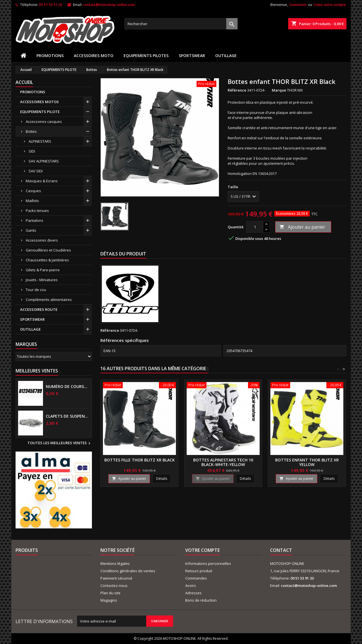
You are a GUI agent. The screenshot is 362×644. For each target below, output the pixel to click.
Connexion (298, 5)
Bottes (31, 131)
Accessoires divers (42, 240)
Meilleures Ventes (37, 371)
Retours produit (199, 571)
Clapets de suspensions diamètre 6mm (68, 416)
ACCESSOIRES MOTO (94, 56)
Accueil (24, 82)
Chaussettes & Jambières (47, 260)
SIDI (32, 151)
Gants (31, 230)
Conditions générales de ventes (128, 571)
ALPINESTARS (40, 141)
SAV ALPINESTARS (44, 161)
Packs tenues (37, 211)
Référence (237, 90)
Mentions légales (115, 563)
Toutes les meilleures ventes (60, 443)
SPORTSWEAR (192, 56)
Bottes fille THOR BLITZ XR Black (140, 460)
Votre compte (202, 550)
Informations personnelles (208, 563)
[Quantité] (255, 227)
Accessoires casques (44, 122)
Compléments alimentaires (49, 300)
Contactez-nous (114, 586)
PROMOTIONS (50, 56)
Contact (281, 550)
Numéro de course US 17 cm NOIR (68, 387)
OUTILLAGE (226, 56)
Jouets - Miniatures (42, 280)
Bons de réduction (201, 600)
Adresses (193, 593)
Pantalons (35, 220)
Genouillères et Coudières (48, 250)
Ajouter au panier (302, 227)
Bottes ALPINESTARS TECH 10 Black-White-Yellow (223, 462)
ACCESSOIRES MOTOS (39, 102)
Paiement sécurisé (116, 578)
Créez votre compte (330, 5)
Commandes (196, 578)
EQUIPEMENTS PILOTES (146, 56)
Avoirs (191, 586)
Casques (33, 191)
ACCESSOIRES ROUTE (39, 309)
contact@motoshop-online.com (109, 5)
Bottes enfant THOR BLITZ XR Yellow (307, 462)
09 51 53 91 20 (51, 5)
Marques (26, 344)
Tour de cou (36, 290)
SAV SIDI (36, 171)
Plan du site (110, 593)
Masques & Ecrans (42, 181)
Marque (279, 90)
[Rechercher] (181, 24)
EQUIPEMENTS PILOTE (40, 112)
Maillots (32, 201)
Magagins (109, 600)
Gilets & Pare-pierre (43, 270)
